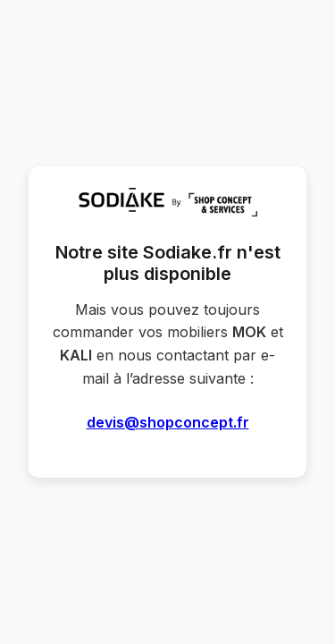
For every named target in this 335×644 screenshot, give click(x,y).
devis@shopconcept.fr (168, 422)
